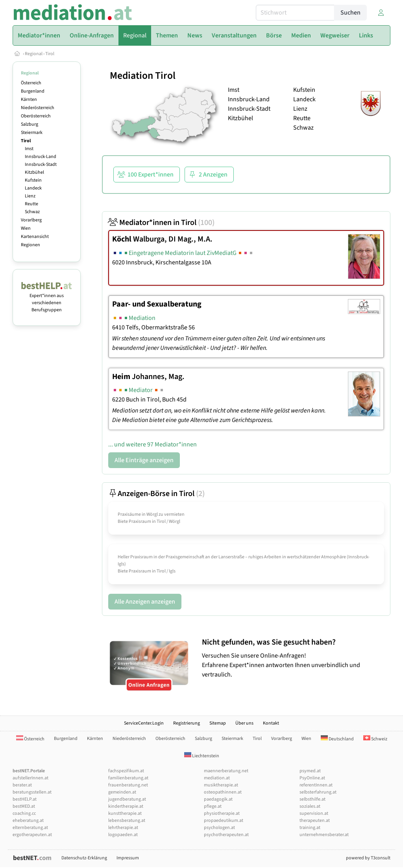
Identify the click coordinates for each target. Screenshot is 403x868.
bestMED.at (24, 806)
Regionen (31, 245)
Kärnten (29, 99)
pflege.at (213, 806)
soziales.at (310, 806)
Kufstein (33, 180)
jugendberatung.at (127, 799)
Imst (29, 149)
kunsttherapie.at (125, 813)
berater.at (22, 785)
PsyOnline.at (312, 778)
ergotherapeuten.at (32, 835)
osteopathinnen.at (223, 792)
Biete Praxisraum (134, 521)
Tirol (50, 54)
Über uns (244, 723)
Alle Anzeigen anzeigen (145, 602)
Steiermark (32, 133)
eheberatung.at (28, 821)
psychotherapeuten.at (226, 835)
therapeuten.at (315, 821)
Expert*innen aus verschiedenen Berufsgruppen (47, 299)
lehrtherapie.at (123, 828)
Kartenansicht (35, 237)
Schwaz (32, 212)
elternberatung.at (30, 828)
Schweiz (375, 739)
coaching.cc (24, 813)
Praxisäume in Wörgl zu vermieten (151, 514)
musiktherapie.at (221, 785)
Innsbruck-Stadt (41, 164)
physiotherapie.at (222, 813)
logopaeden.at (123, 835)
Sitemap (218, 723)
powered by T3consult (368, 858)
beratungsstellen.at (32, 792)
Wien (26, 228)
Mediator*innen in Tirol (161, 223)
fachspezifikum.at (126, 771)
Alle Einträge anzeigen (144, 460)
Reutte (31, 204)
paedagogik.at (218, 799)
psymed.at (310, 771)
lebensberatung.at (127, 821)
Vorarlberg (31, 220)
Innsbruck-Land (41, 157)
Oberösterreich (36, 116)
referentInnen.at (316, 785)
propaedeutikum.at (224, 821)
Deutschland (337, 739)
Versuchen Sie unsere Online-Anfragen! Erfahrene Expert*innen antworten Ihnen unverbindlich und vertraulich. (294, 658)
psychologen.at (219, 828)
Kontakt (271, 723)
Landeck (33, 188)
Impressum (128, 858)
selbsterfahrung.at (318, 792)
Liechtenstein (202, 756)
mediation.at (217, 778)
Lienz (30, 196)
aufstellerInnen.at (31, 778)
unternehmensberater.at (324, 835)
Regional (34, 54)
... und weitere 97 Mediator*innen (153, 444)
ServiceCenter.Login (144, 723)
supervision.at (314, 813)
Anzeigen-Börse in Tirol (156, 494)
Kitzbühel (34, 172)
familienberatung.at (128, 778)
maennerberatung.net (226, 771)
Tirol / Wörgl (168, 521)
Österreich (31, 83)
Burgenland (33, 91)
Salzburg (30, 124)
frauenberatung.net (128, 785)
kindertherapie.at (126, 806)
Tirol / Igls (166, 571)
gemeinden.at (122, 792)
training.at (310, 828)
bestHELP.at (25, 799)
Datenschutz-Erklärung (84, 858)
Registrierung (187, 723)
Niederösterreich (38, 108)
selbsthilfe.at (312, 799)
